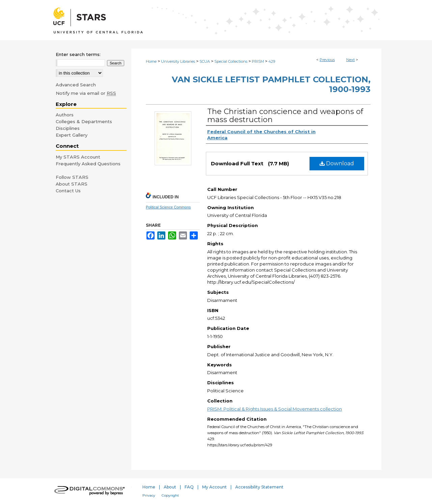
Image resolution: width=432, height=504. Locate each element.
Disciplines (68, 128)
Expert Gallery (72, 135)
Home (151, 61)
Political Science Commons (168, 207)
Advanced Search (76, 85)
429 (272, 61)
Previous (327, 60)
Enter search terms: (78, 54)
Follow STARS (72, 177)
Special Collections (231, 61)
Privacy (149, 495)
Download (337, 163)
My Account (214, 487)
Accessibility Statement (259, 487)
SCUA (205, 61)
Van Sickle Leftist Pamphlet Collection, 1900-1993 (271, 84)
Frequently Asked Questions (88, 164)
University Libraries (178, 61)
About (170, 487)
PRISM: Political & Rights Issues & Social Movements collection (275, 409)
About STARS (72, 184)
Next (350, 60)
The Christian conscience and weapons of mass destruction (285, 116)
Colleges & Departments (84, 121)
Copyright (170, 495)
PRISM (258, 61)
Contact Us (68, 191)
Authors (65, 115)
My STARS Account (78, 157)
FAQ (189, 487)
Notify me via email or (86, 93)
